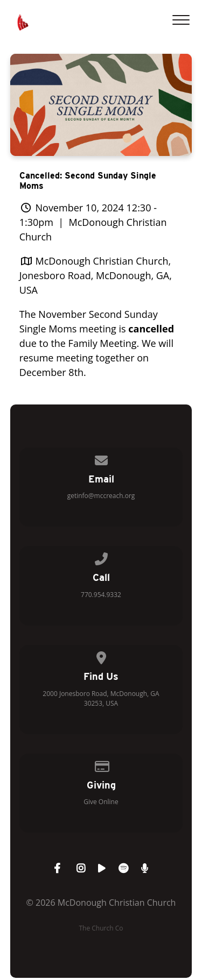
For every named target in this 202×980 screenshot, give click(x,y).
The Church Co (101, 928)
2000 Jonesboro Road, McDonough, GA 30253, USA (101, 698)
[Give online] (101, 765)
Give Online (101, 802)
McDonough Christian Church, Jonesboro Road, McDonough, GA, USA (96, 275)
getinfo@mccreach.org (101, 496)
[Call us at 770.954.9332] (101, 557)
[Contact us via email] (101, 459)
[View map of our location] (101, 656)
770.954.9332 (101, 595)
